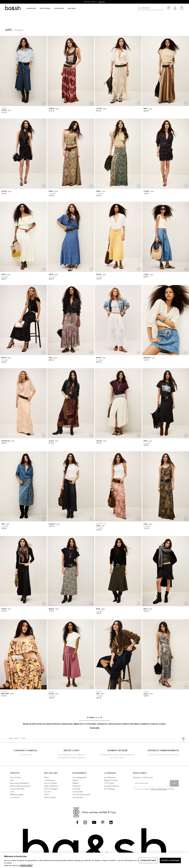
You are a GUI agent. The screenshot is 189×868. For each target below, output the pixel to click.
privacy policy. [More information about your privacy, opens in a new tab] (26, 865)
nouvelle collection (112, 786)
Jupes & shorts (14, 738)
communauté (78, 792)
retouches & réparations (19, 783)
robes (47, 777)
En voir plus (95, 728)
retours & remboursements (20, 786)
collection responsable (81, 794)
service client (15, 777)
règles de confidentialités (159, 789)
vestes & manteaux (51, 786)
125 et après (109, 783)
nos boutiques (110, 789)
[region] (94, 860)
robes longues (50, 797)
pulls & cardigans (51, 789)
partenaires (77, 786)
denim (47, 794)
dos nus (48, 792)
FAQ (12, 780)
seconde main (78, 797)
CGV (12, 792)
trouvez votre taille (17, 789)
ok (174, 783)
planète (75, 780)
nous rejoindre (110, 777)
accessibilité (15, 797)
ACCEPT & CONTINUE (170, 860)
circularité (76, 789)
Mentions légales (17, 794)
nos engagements (79, 777)
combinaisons (50, 780)
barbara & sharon (111, 780)
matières (76, 783)
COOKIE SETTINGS (148, 860)
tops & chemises (51, 783)
